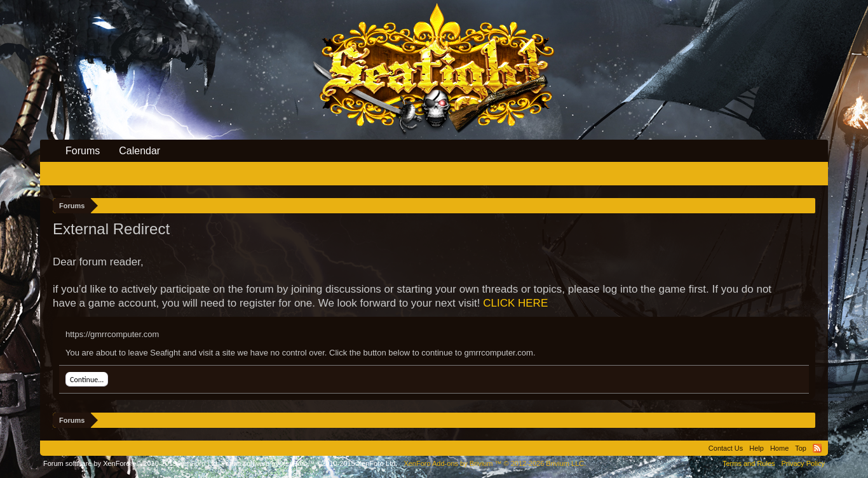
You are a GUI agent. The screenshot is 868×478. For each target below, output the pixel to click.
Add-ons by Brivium (495, 463)
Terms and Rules (749, 463)
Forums (83, 151)
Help (756, 448)
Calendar (139, 151)
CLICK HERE (515, 303)
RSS (817, 448)
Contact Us (726, 448)
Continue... (87, 380)
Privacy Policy (803, 463)
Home (779, 448)
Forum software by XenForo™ (309, 463)
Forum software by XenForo (131, 463)
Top (801, 448)
